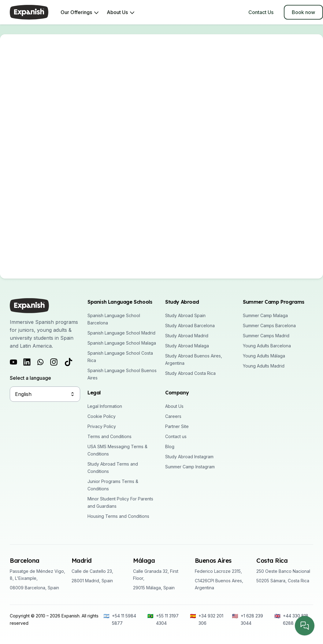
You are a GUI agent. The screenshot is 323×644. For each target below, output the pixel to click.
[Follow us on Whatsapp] (40, 362)
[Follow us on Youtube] (13, 362)
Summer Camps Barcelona (269, 326)
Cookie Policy (102, 416)
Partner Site (177, 426)
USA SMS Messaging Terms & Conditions (117, 450)
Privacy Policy (102, 426)
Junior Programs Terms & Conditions (113, 485)
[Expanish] (29, 12)
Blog (170, 446)
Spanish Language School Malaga (122, 343)
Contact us (176, 436)
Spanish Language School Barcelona (114, 319)
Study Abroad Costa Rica (190, 373)
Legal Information (105, 406)
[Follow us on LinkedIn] (27, 362)
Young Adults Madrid (264, 366)
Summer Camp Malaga (265, 315)
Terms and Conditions (110, 436)
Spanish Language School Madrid (121, 333)
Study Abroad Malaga (187, 346)
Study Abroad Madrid (187, 336)
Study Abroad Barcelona (190, 326)
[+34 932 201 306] (208, 620)
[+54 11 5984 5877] (122, 620)
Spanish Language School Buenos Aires (122, 374)
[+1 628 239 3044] (250, 620)
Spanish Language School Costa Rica (120, 357)
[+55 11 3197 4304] (166, 620)
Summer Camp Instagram (190, 467)
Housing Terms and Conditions (118, 516)
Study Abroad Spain (185, 315)
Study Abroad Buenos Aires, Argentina (194, 359)
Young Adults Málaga (264, 356)
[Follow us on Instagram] (54, 362)
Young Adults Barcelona (267, 346)
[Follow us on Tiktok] (69, 362)
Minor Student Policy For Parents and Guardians (120, 502)
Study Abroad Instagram (189, 457)
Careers (173, 416)
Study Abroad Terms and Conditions (113, 468)
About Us (174, 406)
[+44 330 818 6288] (294, 620)
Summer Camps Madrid (266, 336)
